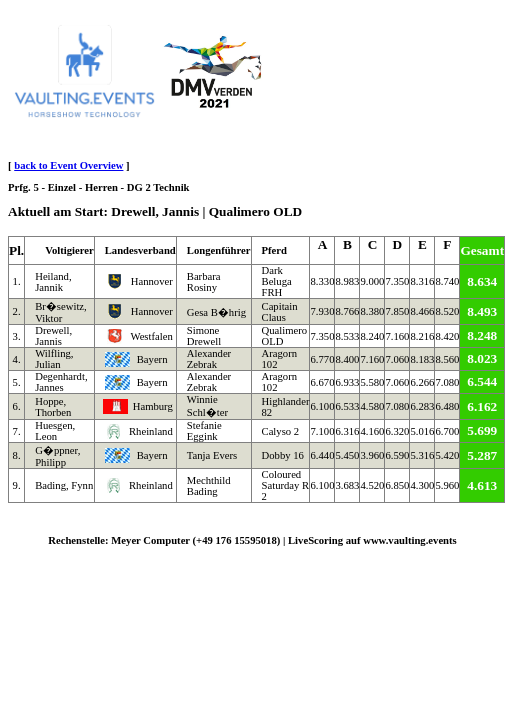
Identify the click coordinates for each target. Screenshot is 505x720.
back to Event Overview (68, 165)
